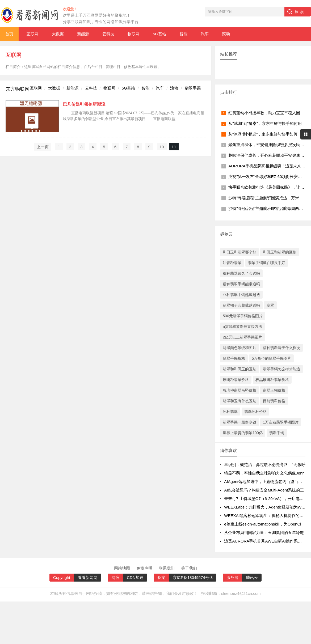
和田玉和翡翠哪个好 (239, 252)
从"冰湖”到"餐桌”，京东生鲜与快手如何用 (265, 123)
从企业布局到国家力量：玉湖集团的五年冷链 (264, 533)
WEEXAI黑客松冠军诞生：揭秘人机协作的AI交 (266, 516)
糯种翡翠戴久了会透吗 (241, 273)
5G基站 (159, 34)
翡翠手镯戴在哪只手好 (267, 263)
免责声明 (144, 568)
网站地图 (122, 568)
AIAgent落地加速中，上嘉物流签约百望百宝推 (265, 482)
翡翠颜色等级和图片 (239, 348)
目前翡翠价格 (274, 401)
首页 (9, 34)
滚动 (226, 34)
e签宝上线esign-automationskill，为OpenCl (262, 524)
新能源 (83, 34)
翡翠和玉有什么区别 (239, 401)
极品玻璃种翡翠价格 (272, 380)
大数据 (58, 34)
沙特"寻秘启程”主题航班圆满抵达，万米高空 (268, 198)
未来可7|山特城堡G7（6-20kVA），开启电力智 (266, 499)
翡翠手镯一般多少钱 (239, 422)
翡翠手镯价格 (234, 358)
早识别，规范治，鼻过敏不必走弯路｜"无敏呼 (265, 465)
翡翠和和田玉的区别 (239, 369)
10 (162, 147)
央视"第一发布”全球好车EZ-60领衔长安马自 (267, 177)
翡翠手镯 (193, 88)
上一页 (43, 147)
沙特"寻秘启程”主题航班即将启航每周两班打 (268, 208)
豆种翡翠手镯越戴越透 (241, 295)
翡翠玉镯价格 (274, 390)
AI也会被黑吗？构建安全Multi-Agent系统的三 (264, 490)
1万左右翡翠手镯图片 (281, 422)
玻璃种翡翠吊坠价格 (239, 390)
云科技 (108, 34)
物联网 (134, 34)
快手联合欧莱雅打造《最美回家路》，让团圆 (268, 187)
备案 (161, 577)
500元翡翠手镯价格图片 (243, 316)
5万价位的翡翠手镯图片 (271, 358)
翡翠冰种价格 (255, 412)
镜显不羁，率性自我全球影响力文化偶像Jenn (264, 473)
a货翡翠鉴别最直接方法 (242, 327)
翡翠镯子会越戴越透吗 (241, 305)
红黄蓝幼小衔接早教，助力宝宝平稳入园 (264, 113)
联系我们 (167, 568)
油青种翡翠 (232, 263)
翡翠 (270, 305)
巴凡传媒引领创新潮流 (84, 104)
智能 (183, 34)
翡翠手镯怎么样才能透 (281, 369)
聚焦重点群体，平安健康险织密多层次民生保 (268, 145)
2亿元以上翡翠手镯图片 (242, 337)
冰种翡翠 (230, 412)
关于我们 (189, 568)
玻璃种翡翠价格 (236, 380)
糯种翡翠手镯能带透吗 (241, 284)
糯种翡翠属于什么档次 (281, 348)
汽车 (205, 34)
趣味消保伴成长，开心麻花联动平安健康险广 (268, 155)
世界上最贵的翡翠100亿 (243, 433)
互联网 (33, 34)
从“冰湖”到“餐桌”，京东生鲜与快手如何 (263, 134)
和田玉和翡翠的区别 (280, 252)
